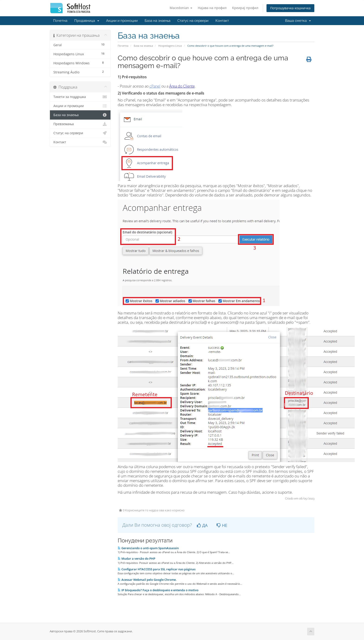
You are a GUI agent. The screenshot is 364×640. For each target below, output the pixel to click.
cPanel (155, 86)
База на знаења (158, 21)
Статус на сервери (193, 21)
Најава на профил (212, 8)
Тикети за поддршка (80, 97)
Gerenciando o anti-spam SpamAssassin (148, 548)
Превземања (80, 124)
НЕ (222, 525)
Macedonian (181, 8)
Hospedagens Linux (170, 46)
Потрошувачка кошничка (290, 8)
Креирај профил (245, 8)
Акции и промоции (122, 21)
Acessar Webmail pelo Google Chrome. (147, 580)
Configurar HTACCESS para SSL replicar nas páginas (157, 569)
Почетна (60, 21)
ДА (202, 525)
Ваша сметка (298, 21)
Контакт (222, 21)
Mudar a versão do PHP (136, 558)
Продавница (87, 21)
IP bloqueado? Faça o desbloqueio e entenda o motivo (158, 590)
